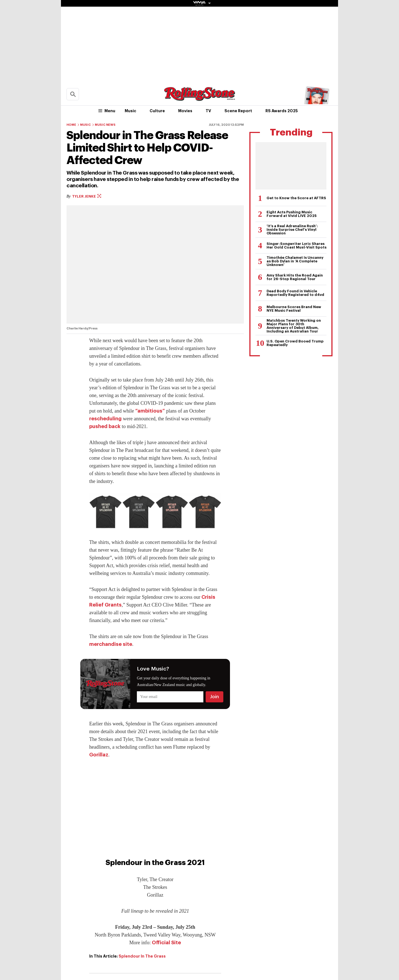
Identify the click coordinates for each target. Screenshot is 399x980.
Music (131, 111)
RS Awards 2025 (282, 111)
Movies (185, 111)
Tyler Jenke (87, 196)
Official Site (166, 943)
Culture (157, 111)
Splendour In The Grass (142, 956)
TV (208, 111)
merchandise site (111, 644)
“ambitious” (150, 411)
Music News (105, 125)
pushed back (105, 426)
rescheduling (105, 419)
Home (71, 125)
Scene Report (238, 111)
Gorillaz (99, 755)
